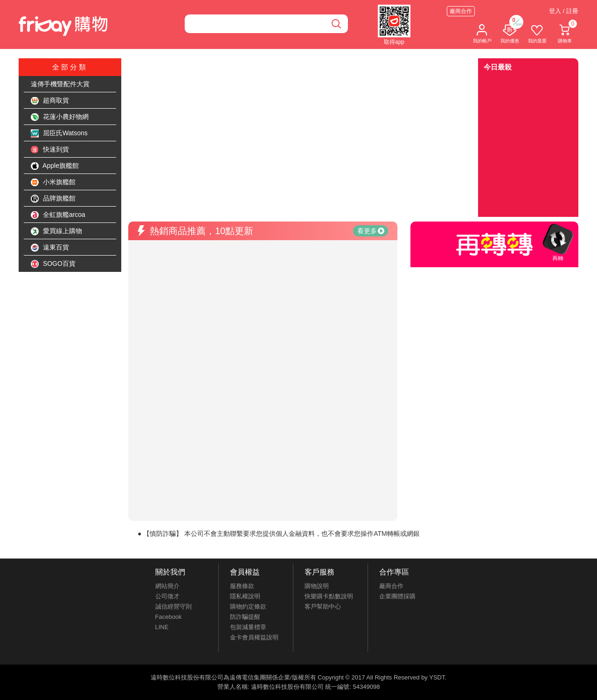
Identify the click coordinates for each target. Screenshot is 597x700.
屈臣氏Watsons (59, 133)
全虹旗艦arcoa (58, 215)
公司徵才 (167, 596)
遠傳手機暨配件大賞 (60, 84)
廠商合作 (461, 11)
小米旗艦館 (53, 182)
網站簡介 (167, 586)
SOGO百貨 (53, 264)
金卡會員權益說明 (254, 637)
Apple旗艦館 (55, 166)
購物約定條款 (248, 606)
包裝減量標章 (248, 627)
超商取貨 (50, 101)
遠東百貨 (50, 248)
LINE (162, 627)
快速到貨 (50, 150)
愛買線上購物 (56, 231)
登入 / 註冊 (564, 11)
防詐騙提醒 (245, 617)
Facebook (169, 617)
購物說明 (317, 586)
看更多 (371, 231)
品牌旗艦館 (53, 199)
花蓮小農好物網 (60, 117)
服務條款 (242, 586)
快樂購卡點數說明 (329, 596)
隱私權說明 (245, 596)
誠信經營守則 (174, 606)
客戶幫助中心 (323, 606)
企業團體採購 (397, 596)
